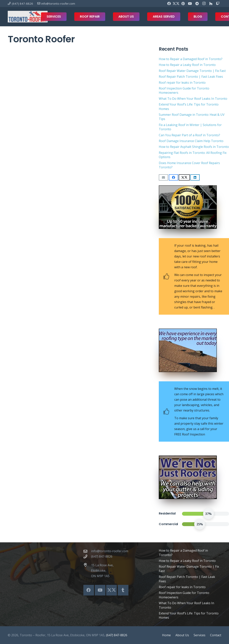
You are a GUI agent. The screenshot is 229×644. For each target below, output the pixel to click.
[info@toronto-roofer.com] (87, 551)
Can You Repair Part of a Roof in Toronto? (189, 135)
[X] (176, 3)
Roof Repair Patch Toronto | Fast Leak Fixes (191, 77)
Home (166, 635)
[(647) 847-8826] (87, 557)
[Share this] (173, 177)
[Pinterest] (183, 3)
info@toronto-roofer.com (110, 551)
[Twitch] (218, 3)
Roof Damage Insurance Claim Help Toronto (191, 141)
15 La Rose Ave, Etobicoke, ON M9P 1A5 (102, 571)
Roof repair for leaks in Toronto (182, 83)
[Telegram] (197, 3)
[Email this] (163, 177)
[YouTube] (190, 3)
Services (200, 635)
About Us (182, 635)
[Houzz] (211, 3)
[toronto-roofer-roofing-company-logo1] (28, 17)
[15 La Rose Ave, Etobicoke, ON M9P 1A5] (87, 565)
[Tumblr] (123, 590)
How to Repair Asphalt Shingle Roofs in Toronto (194, 147)
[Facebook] (169, 3)
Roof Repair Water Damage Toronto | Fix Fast (192, 71)
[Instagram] (204, 3)
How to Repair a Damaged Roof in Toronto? (191, 59)
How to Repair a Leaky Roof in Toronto (187, 65)
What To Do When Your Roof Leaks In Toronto (193, 99)
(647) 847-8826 (102, 556)
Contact (216, 635)
